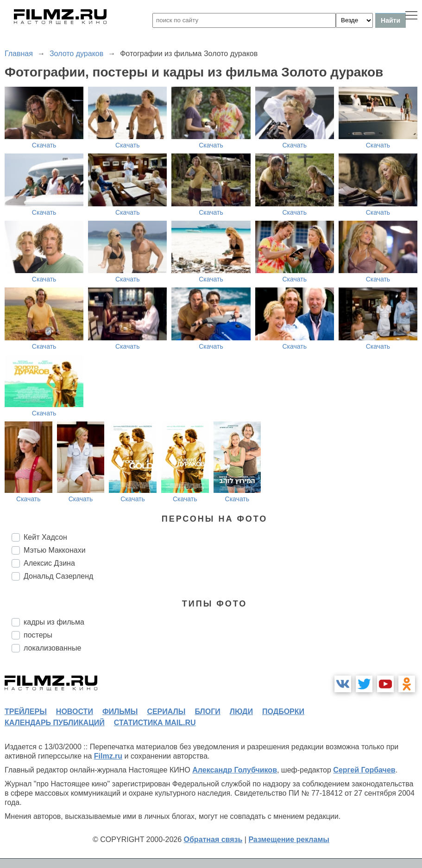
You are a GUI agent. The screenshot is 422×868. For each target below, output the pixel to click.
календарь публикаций (55, 723)
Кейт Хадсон (45, 537)
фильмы (120, 712)
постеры (38, 635)
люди (241, 712)
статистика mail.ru (155, 723)
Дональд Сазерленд (58, 576)
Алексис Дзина (49, 563)
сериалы (166, 712)
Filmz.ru (108, 756)
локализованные (52, 648)
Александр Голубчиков (235, 770)
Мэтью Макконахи (55, 550)
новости (75, 712)
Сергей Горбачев (364, 770)
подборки (283, 712)
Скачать (44, 145)
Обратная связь (213, 839)
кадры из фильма (54, 622)
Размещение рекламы (289, 839)
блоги (207, 712)
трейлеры (26, 712)
